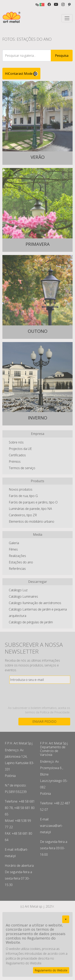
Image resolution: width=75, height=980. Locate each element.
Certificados (17, 455)
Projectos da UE (20, 449)
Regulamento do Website (51, 970)
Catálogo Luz (18, 590)
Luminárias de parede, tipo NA (30, 509)
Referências (17, 569)
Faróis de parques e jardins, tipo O (33, 502)
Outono (38, 331)
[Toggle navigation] (67, 18)
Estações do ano (21, 562)
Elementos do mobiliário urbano (31, 521)
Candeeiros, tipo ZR (23, 515)
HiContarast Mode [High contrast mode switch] (21, 74)
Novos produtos (21, 489)
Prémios (15, 462)
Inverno (38, 418)
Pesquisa (62, 56)
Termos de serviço (22, 468)
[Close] (66, 919)
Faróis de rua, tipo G (23, 496)
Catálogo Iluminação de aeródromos (35, 603)
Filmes (13, 549)
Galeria (14, 543)
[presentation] (40, 695)
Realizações (17, 556)
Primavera (38, 244)
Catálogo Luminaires (23, 596)
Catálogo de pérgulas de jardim (31, 622)
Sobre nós (16, 442)
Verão (38, 157)
